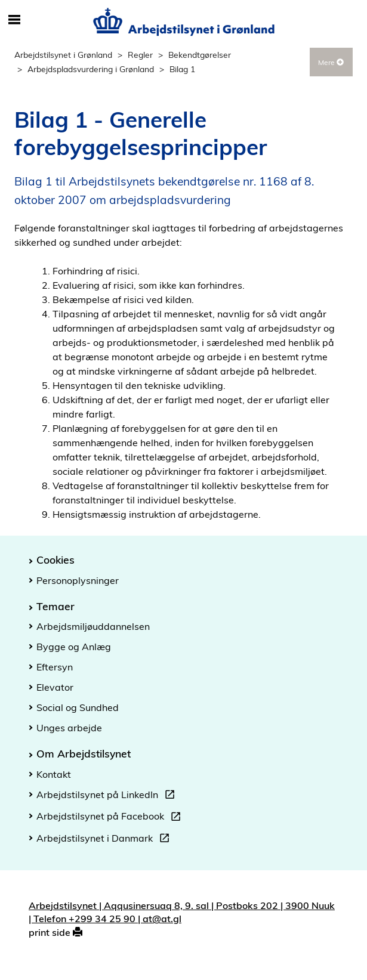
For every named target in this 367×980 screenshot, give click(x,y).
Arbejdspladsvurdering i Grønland (91, 69)
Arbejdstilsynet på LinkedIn (108, 796)
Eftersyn (55, 667)
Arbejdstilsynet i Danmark (105, 840)
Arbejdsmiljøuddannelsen (93, 626)
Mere (331, 62)
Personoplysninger (78, 580)
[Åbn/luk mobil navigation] (14, 20)
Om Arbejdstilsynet (84, 753)
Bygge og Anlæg (74, 647)
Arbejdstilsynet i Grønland (63, 55)
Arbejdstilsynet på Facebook (111, 818)
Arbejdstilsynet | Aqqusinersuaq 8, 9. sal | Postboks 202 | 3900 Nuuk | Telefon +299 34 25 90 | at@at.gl (182, 912)
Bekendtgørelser (200, 55)
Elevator (55, 687)
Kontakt (54, 774)
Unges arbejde (69, 728)
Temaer (55, 606)
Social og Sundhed (78, 707)
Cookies (55, 559)
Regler (140, 55)
